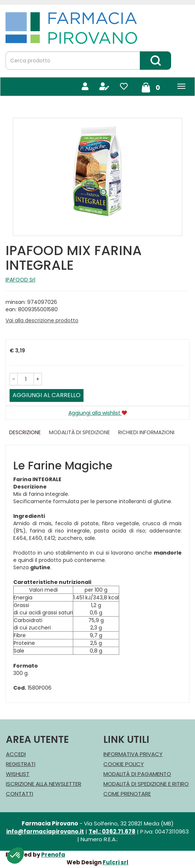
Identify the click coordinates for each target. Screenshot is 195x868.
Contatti (19, 794)
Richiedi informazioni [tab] (146, 432)
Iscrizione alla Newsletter (44, 784)
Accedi (16, 754)
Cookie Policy (124, 764)
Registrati (21, 764)
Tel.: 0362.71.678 (112, 831)
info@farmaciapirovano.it (45, 831)
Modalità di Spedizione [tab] (79, 432)
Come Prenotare (127, 794)
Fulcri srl (116, 862)
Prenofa (53, 855)
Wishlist (18, 774)
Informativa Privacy (133, 754)
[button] (14, 379)
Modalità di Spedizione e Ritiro (146, 784)
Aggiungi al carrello (47, 395)
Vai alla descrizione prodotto (42, 320)
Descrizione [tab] (25, 432)
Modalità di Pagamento (137, 774)
